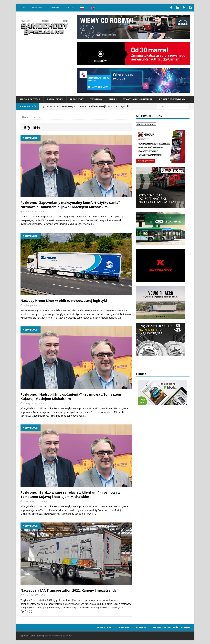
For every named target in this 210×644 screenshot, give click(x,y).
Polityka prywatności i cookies (172, 627)
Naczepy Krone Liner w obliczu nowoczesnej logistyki (64, 301)
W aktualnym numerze (138, 99)
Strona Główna (30, 99)
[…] (93, 224)
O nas (22, 8)
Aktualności (55, 99)
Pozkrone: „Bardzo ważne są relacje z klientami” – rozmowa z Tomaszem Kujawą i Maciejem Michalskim (70, 494)
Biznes (113, 99)
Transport (77, 99)
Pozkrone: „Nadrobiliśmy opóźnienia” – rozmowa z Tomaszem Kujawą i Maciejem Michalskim (71, 396)
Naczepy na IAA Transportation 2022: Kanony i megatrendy (69, 590)
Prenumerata (38, 8)
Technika (96, 99)
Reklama (55, 8)
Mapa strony (105, 627)
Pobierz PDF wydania (172, 99)
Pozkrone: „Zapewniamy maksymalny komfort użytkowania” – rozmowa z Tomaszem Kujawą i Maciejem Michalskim (71, 205)
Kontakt (70, 8)
